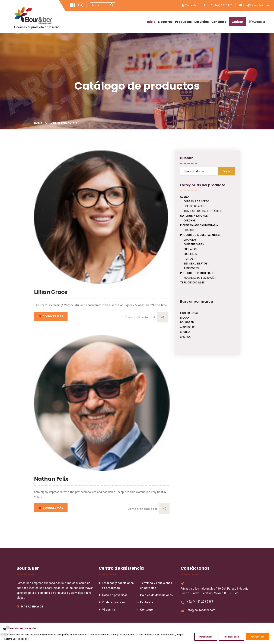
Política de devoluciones (156, 595)
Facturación (148, 602)
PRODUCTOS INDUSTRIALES (198, 273)
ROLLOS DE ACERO (195, 206)
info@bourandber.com (256, 5)
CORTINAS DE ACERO (196, 202)
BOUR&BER (187, 323)
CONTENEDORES (194, 245)
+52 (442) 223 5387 (220, 5)
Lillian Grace (51, 292)
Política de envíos (114, 602)
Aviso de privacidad (115, 595)
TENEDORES (191, 268)
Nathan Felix (51, 479)
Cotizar (237, 22)
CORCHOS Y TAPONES (194, 216)
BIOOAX (185, 318)
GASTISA (185, 337)
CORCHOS (189, 221)
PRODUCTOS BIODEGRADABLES (200, 235)
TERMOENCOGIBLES (192, 283)
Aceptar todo (258, 637)
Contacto (219, 22)
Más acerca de (30, 607)
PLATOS (188, 259)
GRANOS (189, 230)
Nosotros (165, 22)
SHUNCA (185, 332)
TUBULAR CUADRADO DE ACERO (203, 211)
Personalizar (206, 637)
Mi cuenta (191, 5)
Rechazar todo (231, 637)
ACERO (184, 197)
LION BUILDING (189, 313)
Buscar (227, 171)
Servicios (202, 22)
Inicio (151, 22)
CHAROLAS (190, 240)
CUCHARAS (190, 249)
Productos (183, 22)
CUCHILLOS (190, 254)
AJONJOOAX (187, 327)
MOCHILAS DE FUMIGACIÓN (200, 278)
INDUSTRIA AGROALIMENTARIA (199, 225)
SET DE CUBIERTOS (195, 264)
